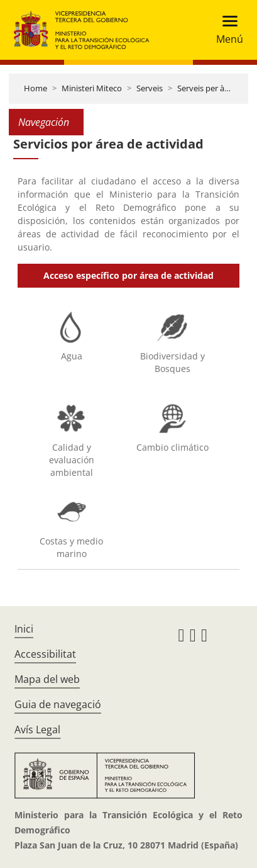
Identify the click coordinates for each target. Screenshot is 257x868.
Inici (24, 629)
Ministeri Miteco (92, 88)
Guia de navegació (58, 704)
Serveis (150, 88)
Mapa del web (47, 679)
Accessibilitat (45, 654)
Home (36, 88)
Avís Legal (37, 730)
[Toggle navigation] (226, 30)
